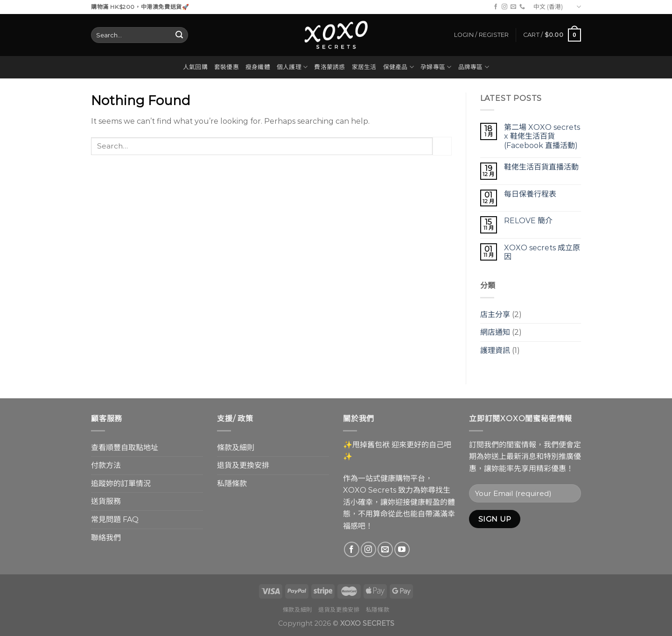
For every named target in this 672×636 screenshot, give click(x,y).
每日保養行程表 (530, 194)
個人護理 (292, 67)
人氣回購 (195, 67)
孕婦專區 (436, 67)
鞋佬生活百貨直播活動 (541, 167)
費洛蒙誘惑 (329, 67)
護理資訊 (495, 350)
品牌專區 (474, 67)
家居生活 (364, 67)
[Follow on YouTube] (402, 549)
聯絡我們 (106, 538)
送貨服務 (106, 501)
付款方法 (106, 465)
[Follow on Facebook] (496, 7)
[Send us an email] (513, 7)
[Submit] (179, 35)
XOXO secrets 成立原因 (542, 252)
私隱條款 (232, 484)
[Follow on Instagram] (504, 7)
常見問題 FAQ (115, 519)
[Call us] (522, 7)
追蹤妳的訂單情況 (121, 484)
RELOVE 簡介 (528, 221)
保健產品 (399, 67)
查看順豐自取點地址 (125, 448)
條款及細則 (236, 448)
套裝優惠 (227, 67)
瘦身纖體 (258, 67)
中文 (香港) (557, 7)
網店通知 (495, 332)
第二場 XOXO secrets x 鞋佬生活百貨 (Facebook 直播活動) (542, 136)
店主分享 (495, 314)
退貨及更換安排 (243, 465)
